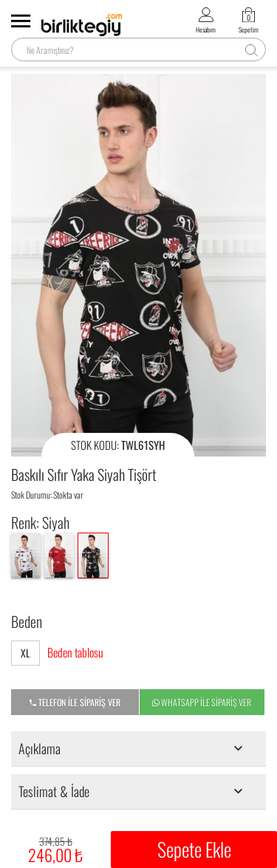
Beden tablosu (75, 653)
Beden (27, 621)
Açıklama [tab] (133, 748)
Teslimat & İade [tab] (133, 791)
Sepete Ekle (194, 849)
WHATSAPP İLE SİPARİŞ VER (202, 703)
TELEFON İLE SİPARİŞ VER (75, 703)
